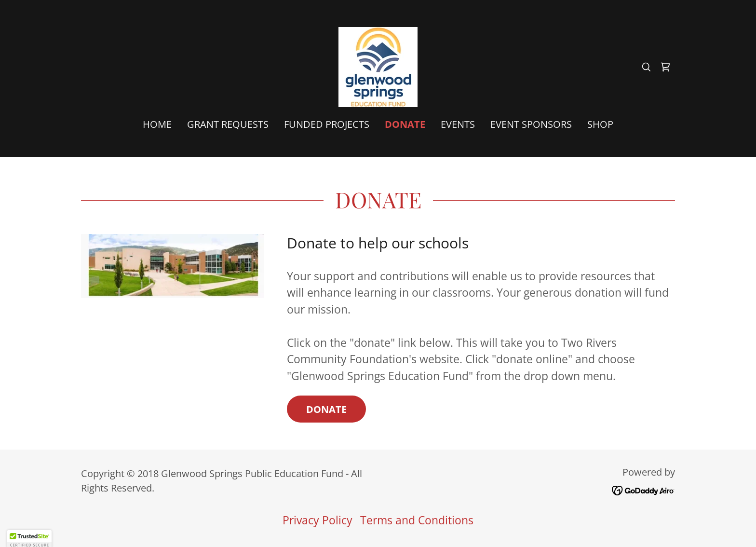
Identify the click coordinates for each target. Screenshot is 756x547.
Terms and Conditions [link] (417, 520)
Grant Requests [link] (228, 124)
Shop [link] (600, 124)
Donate (326, 409)
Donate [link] (405, 124)
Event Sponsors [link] (531, 124)
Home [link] (157, 124)
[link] (378, 66)
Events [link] (458, 124)
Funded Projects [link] (327, 124)
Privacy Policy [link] (317, 520)
